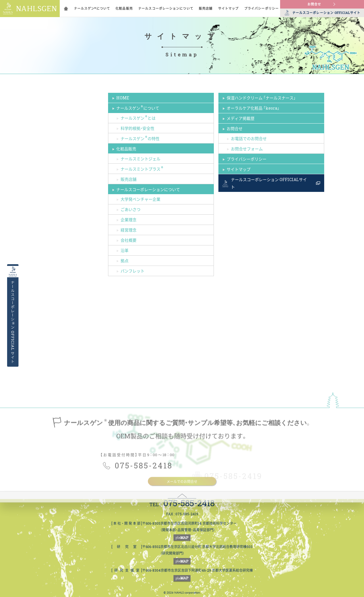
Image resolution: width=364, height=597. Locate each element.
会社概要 (129, 240)
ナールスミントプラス (142, 168)
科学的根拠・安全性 (137, 128)
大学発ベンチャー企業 (140, 199)
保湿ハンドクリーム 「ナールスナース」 (261, 98)
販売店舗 (206, 8)
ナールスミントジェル (140, 159)
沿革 (125, 250)
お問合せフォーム (247, 149)
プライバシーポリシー (261, 8)
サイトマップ (228, 8)
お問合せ (314, 4)
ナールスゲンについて (92, 8)
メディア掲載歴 (241, 118)
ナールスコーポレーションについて (166, 8)
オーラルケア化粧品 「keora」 (253, 108)
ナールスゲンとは (138, 117)
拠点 (125, 260)
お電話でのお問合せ (249, 138)
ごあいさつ (131, 209)
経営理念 (129, 230)
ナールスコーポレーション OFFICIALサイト (269, 183)
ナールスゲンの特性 (140, 138)
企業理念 (129, 219)
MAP (182, 537)
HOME (123, 98)
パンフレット (133, 271)
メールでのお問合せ (182, 517)
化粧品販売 (124, 8)
